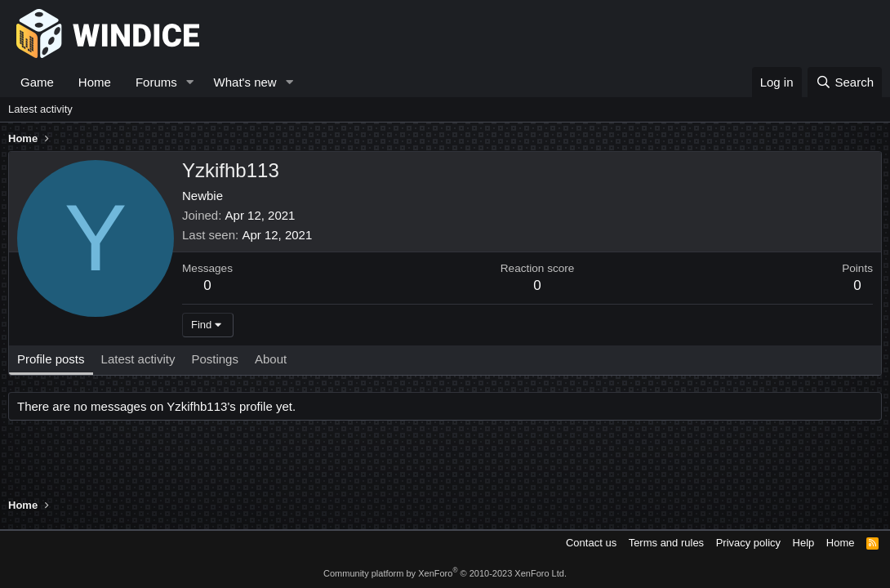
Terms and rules (666, 543)
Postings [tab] (215, 359)
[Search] (845, 82)
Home (95, 82)
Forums (156, 82)
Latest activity (40, 109)
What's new (245, 82)
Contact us (591, 543)
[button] (190, 82)
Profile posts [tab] (51, 359)
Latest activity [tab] (138, 359)
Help (804, 543)
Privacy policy (748, 543)
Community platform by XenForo (445, 573)
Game (37, 82)
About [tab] (271, 359)
